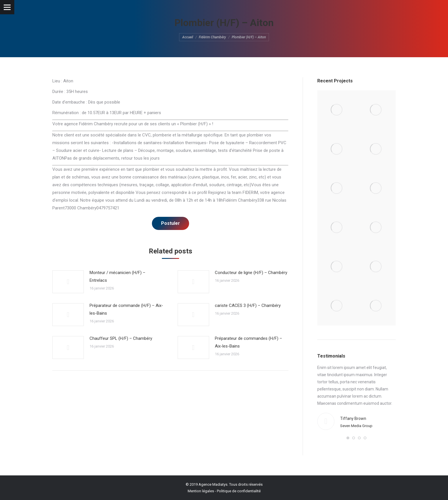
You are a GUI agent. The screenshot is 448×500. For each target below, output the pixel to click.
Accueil (188, 37)
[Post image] (68, 282)
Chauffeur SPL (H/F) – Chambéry (121, 338)
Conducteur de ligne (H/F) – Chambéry (251, 273)
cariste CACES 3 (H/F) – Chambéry (248, 305)
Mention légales (201, 491)
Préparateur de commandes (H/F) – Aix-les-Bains (248, 342)
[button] (348, 438)
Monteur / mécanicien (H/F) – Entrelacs (117, 276)
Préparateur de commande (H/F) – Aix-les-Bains (126, 309)
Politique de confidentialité (239, 491)
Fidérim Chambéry (212, 37)
